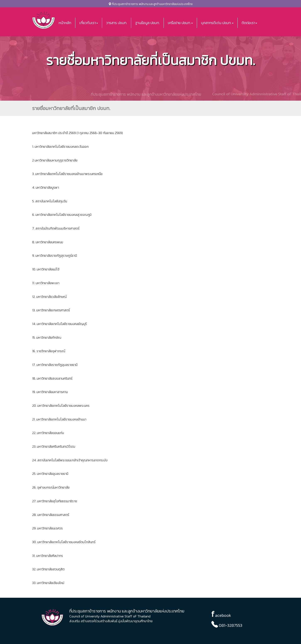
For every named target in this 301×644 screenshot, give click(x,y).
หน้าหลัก (65, 23)
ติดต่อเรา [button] (249, 23)
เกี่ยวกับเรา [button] (89, 23)
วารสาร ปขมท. (117, 23)
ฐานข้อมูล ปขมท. (147, 23)
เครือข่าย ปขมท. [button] (180, 23)
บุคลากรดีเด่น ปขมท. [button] (217, 23)
